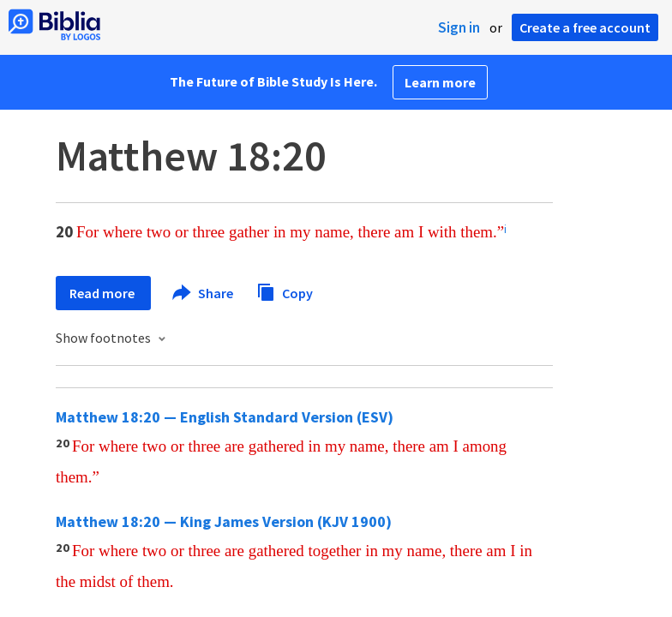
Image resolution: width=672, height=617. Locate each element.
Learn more (440, 82)
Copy (285, 291)
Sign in (459, 27)
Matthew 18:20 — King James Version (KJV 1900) (224, 521)
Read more (103, 293)
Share (204, 293)
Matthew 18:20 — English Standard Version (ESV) (225, 417)
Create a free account (585, 27)
